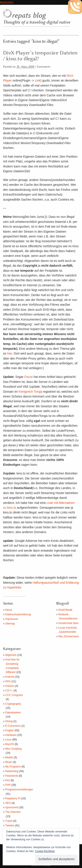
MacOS (10, 744)
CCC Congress (14, 695)
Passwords (12, 776)
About (8, 610)
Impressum (12, 619)
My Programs (13, 767)
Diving (9, 721)
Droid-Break (65, 610)
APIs (8, 681)
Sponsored (12, 807)
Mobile (9, 757)
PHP (8, 785)
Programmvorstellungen (19, 790)
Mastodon (7, 2)
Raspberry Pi (13, 798)
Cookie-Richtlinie (45, 851)
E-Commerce (13, 726)
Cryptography (13, 704)
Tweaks (10, 825)
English (10, 730)
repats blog (29, 15)
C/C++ (9, 691)
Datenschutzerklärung (18, 614)
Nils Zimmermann (69, 636)
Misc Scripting (13, 749)
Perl (8, 780)
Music (9, 762)
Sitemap (10, 624)
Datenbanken (13, 713)
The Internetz (13, 812)
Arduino (10, 686)
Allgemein (11, 655)
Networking (12, 771)
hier (10, 353)
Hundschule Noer (69, 623)
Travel (9, 821)
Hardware (11, 735)
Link (38, 80)
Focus (28, 377)
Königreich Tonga (30, 392)
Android (10, 677)
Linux (8, 740)
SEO (8, 803)
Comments (44, 67)
